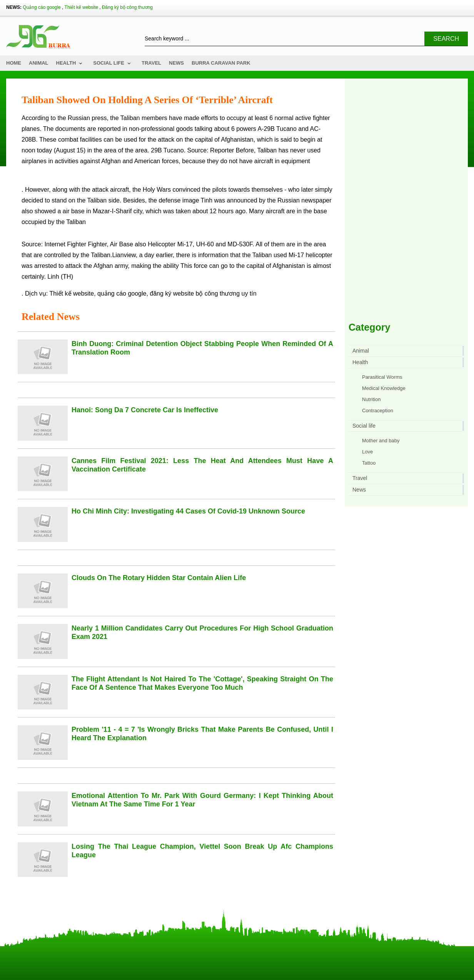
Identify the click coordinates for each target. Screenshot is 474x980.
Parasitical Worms (382, 377)
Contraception (378, 411)
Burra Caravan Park (221, 63)
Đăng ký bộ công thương (127, 7)
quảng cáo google (122, 293)
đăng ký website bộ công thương (195, 293)
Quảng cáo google (42, 7)
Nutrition (371, 399)
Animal (39, 63)
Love (367, 452)
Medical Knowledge (384, 388)
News (176, 63)
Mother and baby (381, 441)
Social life (109, 63)
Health (66, 63)
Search (446, 39)
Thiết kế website (81, 7)
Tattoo (369, 463)
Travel (151, 63)
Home (14, 63)
